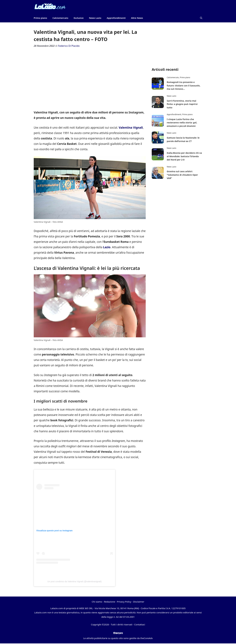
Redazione (109, 602)
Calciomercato (60, 18)
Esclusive (79, 18)
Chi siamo (97, 602)
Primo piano (40, 18)
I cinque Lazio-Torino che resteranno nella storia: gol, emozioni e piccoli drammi (182, 123)
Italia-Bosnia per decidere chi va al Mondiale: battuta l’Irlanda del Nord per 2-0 (184, 156)
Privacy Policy (124, 602)
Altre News (137, 18)
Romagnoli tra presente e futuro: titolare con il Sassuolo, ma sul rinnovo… (184, 85)
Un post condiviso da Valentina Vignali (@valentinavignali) (75, 581)
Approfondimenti (116, 18)
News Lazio (95, 18)
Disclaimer (139, 602)
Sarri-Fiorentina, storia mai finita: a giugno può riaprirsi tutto (182, 104)
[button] (201, 18)
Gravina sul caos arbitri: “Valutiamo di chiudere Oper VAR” (182, 175)
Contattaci (140, 624)
